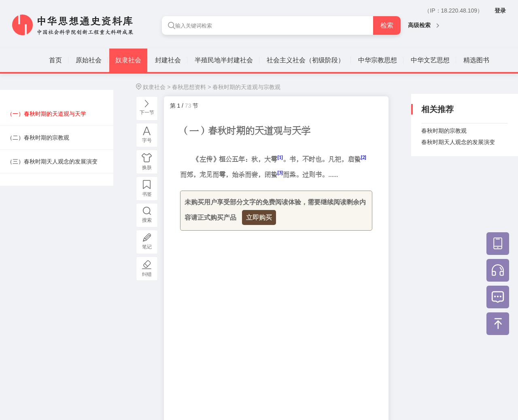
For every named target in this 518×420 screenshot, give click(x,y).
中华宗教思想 (378, 60)
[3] (280, 173)
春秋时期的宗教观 (444, 131)
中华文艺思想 (430, 60)
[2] (363, 157)
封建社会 (168, 60)
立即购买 (259, 217)
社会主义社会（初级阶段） (306, 60)
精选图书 (476, 60)
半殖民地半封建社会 (224, 60)
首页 (55, 60)
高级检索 (424, 25)
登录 (500, 11)
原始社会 (89, 60)
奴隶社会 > (157, 87)
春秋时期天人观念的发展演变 (458, 142)
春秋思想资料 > (191, 87)
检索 (387, 25)
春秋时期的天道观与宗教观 (246, 87)
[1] (280, 157)
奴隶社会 (128, 60)
